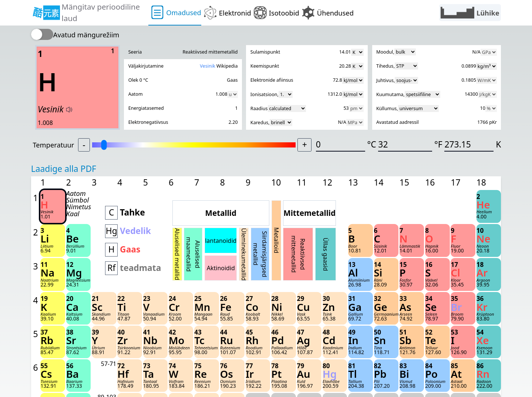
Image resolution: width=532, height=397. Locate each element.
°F (438, 144)
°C (371, 144)
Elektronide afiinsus (272, 80)
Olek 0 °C (138, 80)
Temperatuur (53, 145)
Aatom (136, 94)
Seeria (135, 52)
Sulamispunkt (265, 52)
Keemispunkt (265, 66)
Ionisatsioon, (272, 94)
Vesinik (207, 66)
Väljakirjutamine (146, 66)
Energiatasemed (146, 108)
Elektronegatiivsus (148, 122)
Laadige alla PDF (64, 169)
